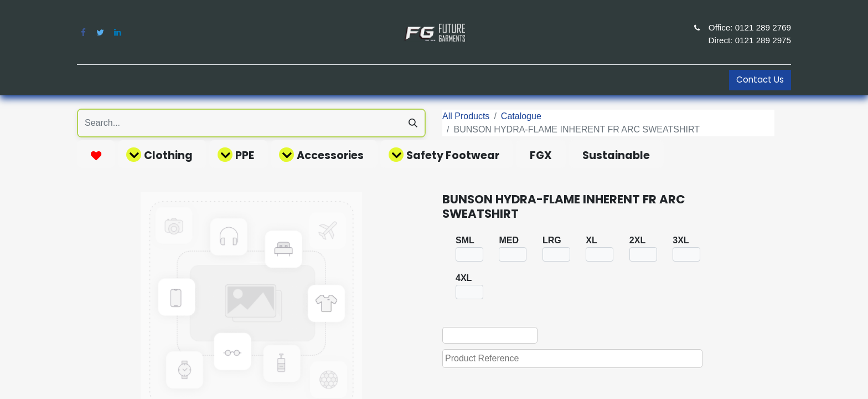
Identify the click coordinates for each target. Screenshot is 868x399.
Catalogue (521, 116)
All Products (466, 116)
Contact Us (760, 80)
